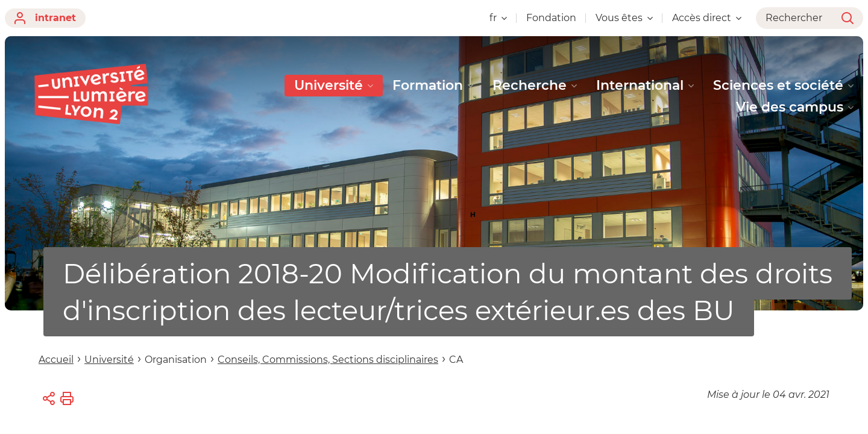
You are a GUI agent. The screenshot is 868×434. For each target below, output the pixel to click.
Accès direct (707, 18)
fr (498, 18)
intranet (45, 18)
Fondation (551, 18)
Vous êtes (624, 18)
